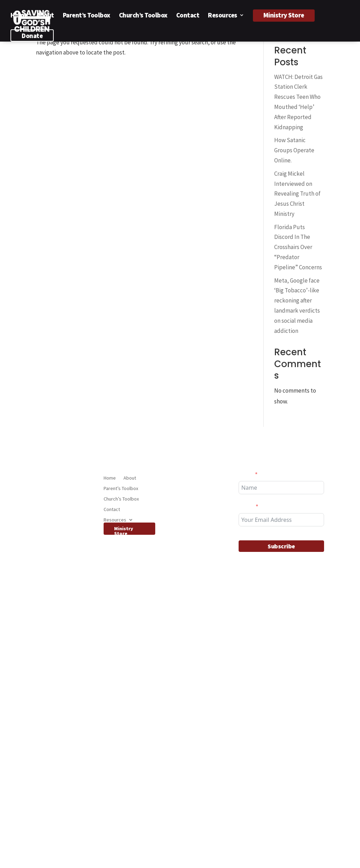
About (45, 16)
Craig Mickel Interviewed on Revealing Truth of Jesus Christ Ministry (297, 194)
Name (246, 474)
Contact (188, 16)
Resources (223, 16)
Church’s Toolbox (143, 16)
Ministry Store (284, 15)
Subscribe (281, 546)
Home (19, 16)
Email (246, 506)
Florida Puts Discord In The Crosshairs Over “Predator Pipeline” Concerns (298, 247)
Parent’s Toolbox (87, 16)
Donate (32, 36)
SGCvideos (184, 607)
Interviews (184, 598)
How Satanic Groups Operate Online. (294, 150)
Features (182, 752)
